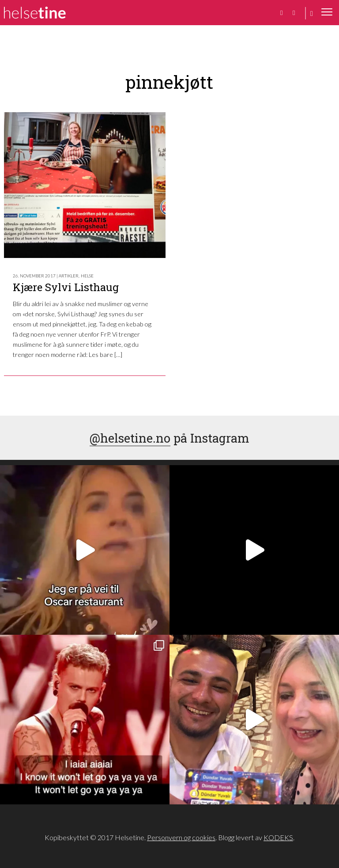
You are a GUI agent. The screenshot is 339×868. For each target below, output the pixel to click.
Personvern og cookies (181, 837)
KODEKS (278, 837)
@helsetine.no (130, 438)
